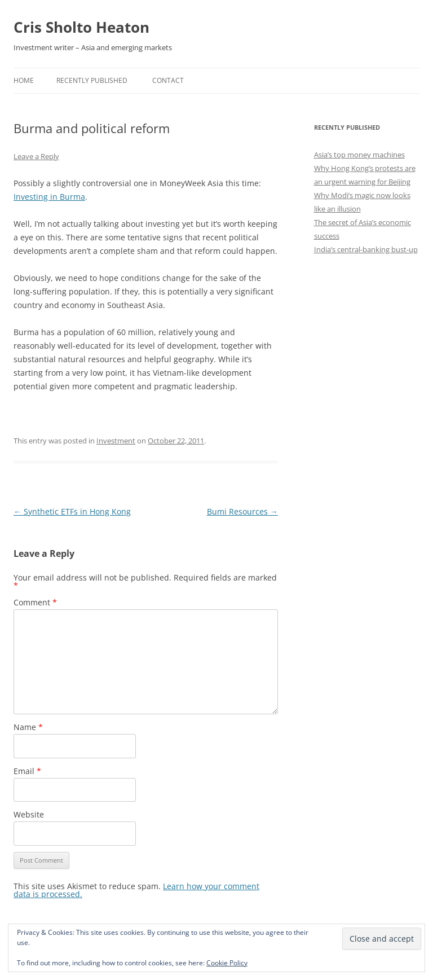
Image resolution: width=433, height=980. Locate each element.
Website (29, 814)
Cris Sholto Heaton (81, 27)
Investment (116, 441)
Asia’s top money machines (359, 155)
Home (24, 80)
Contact (168, 80)
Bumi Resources (242, 511)
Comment (35, 602)
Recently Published (92, 80)
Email (27, 771)
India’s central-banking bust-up (366, 249)
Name (28, 727)
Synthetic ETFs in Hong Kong (72, 511)
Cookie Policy (227, 963)
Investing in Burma (49, 197)
